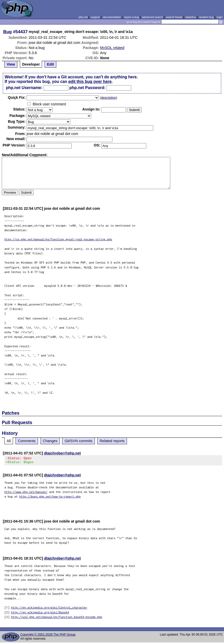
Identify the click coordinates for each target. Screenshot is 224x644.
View (11, 64)
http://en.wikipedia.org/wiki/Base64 (40, 614)
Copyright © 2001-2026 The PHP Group (48, 636)
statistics (191, 17)
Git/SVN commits (78, 441)
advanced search (152, 17)
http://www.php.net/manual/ (26, 493)
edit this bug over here (90, 82)
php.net (83, 17)
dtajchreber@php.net (62, 453)
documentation (112, 17)
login (220, 17)
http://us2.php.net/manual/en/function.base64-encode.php (57, 618)
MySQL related (112, 48)
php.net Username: (24, 88)
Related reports (112, 441)
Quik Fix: (17, 97)
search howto (174, 17)
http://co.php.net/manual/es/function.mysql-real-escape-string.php (58, 239)
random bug (206, 17)
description (108, 98)
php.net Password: (87, 88)
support (95, 17)
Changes (50, 441)
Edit (50, 64)
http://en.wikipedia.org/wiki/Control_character (49, 609)
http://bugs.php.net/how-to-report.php (50, 498)
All (9, 441)
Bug (8, 32)
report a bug (131, 17)
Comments (27, 441)
